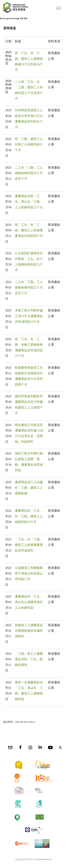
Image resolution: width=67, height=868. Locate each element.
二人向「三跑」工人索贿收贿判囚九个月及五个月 (29, 173)
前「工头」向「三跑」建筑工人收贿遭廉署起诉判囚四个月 (29, 230)
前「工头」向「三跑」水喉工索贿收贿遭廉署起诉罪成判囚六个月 (29, 347)
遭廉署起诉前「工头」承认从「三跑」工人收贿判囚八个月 (29, 202)
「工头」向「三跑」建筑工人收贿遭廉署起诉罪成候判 (29, 545)
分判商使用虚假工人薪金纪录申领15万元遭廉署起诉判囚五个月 (29, 118)
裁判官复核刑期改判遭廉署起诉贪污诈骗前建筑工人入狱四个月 (29, 405)
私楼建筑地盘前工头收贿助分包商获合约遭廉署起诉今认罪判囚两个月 (29, 376)
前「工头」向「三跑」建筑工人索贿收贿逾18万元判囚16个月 (29, 61)
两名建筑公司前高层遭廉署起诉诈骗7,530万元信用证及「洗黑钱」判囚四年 (29, 433)
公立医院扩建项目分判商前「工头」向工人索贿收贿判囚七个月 (29, 262)
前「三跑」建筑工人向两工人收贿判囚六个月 (29, 144)
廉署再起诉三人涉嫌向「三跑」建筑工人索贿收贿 (29, 488)
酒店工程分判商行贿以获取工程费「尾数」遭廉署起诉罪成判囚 (29, 462)
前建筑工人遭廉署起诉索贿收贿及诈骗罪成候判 (29, 631)
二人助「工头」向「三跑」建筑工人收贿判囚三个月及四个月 (29, 90)
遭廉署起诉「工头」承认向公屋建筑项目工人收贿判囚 (29, 602)
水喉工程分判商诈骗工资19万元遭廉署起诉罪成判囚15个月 (29, 316)
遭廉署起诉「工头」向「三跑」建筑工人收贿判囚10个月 (29, 516)
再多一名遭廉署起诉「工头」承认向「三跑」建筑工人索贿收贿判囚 (29, 691)
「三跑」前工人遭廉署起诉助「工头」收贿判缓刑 (29, 659)
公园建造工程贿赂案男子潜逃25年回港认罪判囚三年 (29, 573)
